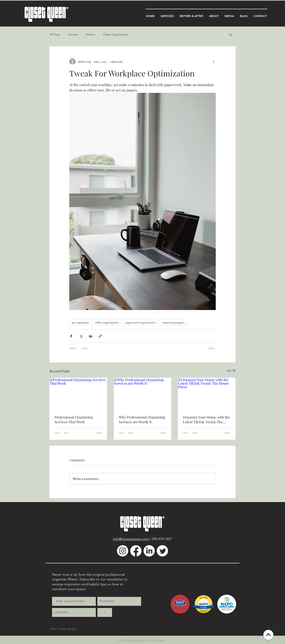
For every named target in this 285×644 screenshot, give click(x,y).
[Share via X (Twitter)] (81, 336)
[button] (230, 34)
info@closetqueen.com (131, 539)
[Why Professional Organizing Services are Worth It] (143, 394)
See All (231, 371)
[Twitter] (162, 551)
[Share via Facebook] (71, 336)
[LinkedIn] (149, 551)
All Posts (55, 35)
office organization (107, 322)
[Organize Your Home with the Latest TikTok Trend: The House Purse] (207, 394)
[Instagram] (123, 551)
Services (72, 629)
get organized (80, 322)
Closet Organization (115, 35)
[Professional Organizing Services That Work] (78, 394)
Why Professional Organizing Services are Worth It (142, 420)
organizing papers (173, 322)
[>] (105, 612)
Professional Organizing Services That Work (74, 420)
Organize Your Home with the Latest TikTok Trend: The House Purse (206, 420)
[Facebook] (136, 551)
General (73, 35)
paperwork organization (141, 322)
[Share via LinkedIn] (91, 336)
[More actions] (213, 62)
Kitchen (90, 35)
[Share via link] (100, 336)
